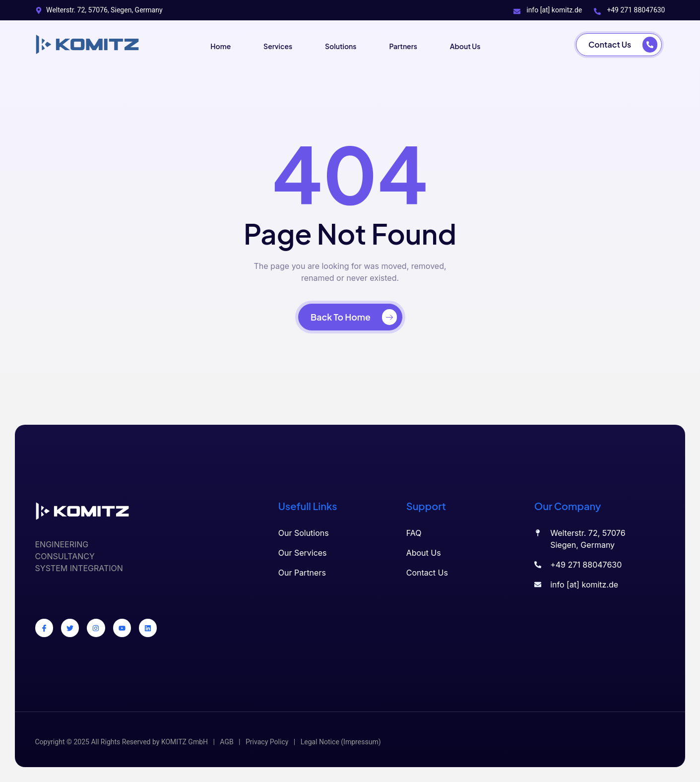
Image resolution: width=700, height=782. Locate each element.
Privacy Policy (267, 742)
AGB (226, 742)
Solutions (340, 45)
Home (216, 45)
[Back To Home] (350, 317)
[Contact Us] (619, 45)
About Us (469, 45)
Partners (405, 45)
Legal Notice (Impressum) (341, 742)
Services (275, 45)
